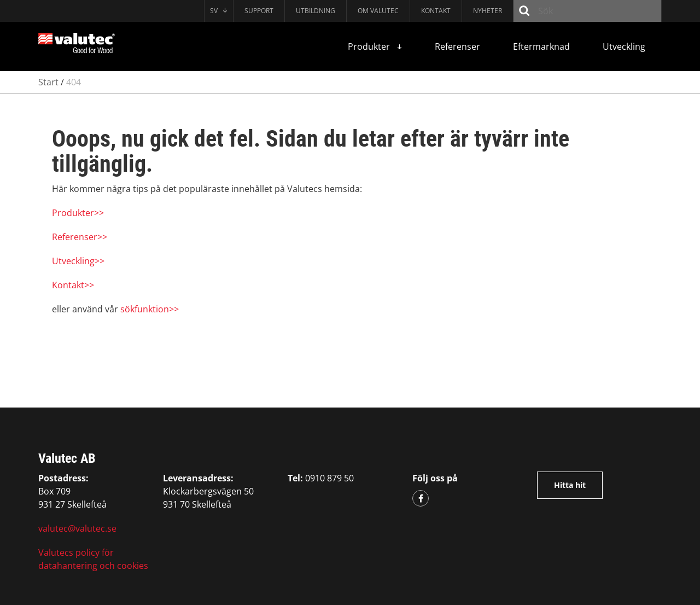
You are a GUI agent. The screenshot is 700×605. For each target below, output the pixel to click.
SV (219, 11)
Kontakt (436, 11)
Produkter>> (78, 213)
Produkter (375, 46)
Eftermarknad (541, 46)
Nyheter (488, 11)
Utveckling (624, 46)
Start (48, 82)
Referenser (457, 46)
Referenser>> (80, 237)
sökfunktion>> (150, 309)
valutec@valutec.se (77, 528)
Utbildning (316, 11)
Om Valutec (378, 11)
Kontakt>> (73, 285)
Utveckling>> (78, 261)
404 (74, 82)
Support (259, 11)
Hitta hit (570, 485)
